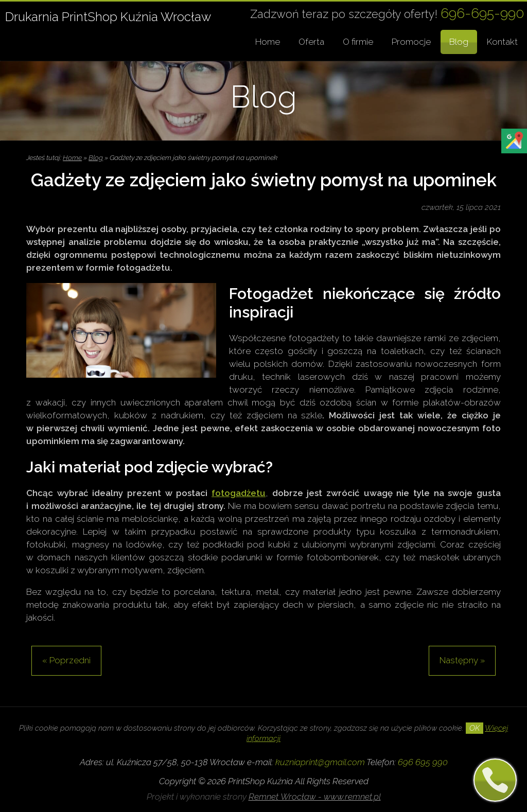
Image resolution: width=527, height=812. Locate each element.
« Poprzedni (66, 660)
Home (268, 42)
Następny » (462, 660)
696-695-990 (482, 13)
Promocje (411, 42)
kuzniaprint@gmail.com (320, 762)
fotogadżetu (239, 493)
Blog (459, 42)
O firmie (358, 42)
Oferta (311, 42)
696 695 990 (423, 762)
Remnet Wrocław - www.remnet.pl (315, 797)
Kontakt (502, 42)
